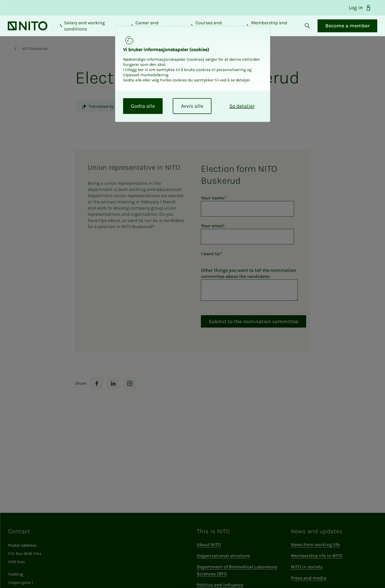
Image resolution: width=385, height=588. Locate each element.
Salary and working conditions (89, 30)
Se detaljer (242, 106)
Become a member (340, 30)
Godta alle (143, 106)
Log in (360, 8)
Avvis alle (192, 106)
